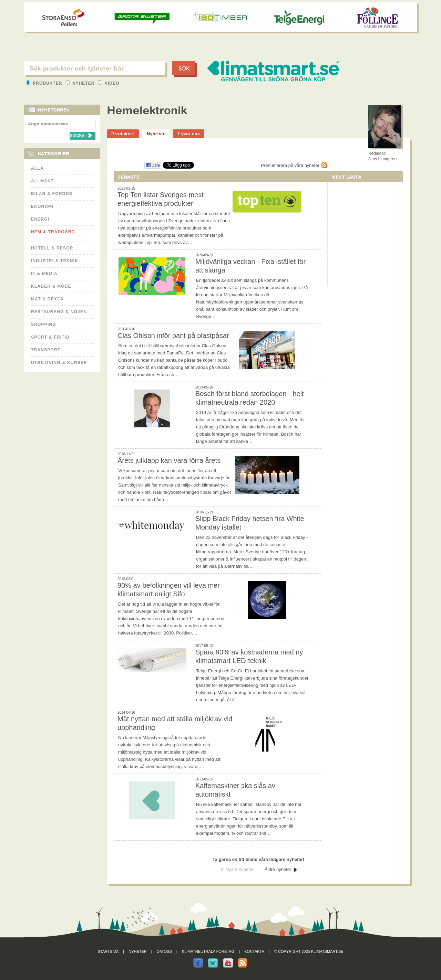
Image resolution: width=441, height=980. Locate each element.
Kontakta (254, 951)
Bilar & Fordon (52, 194)
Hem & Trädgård (53, 232)
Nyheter (81, 83)
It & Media (44, 274)
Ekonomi (42, 206)
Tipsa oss (189, 134)
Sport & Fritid (50, 337)
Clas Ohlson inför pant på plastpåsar (173, 335)
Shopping (44, 324)
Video (109, 83)
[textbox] (95, 68)
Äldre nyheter (278, 869)
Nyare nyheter (240, 869)
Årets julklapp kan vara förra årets (169, 460)
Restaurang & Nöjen (59, 312)
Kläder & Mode (51, 286)
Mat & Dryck (48, 299)
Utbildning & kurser (59, 363)
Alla (37, 168)
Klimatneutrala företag (208, 951)
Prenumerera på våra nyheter (290, 165)
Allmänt (42, 181)
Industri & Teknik (55, 261)
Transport (46, 350)
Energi (40, 219)
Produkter (45, 83)
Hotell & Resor (52, 248)
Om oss (164, 951)
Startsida (108, 951)
